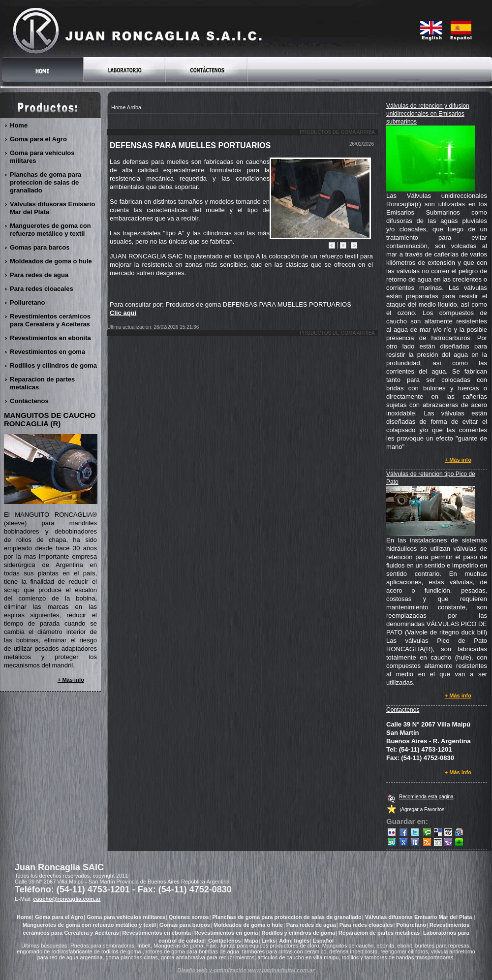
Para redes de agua (39, 275)
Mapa (251, 941)
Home (118, 107)
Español (323, 941)
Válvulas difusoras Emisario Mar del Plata (52, 208)
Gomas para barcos (40, 247)
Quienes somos (189, 917)
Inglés (302, 941)
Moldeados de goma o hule (51, 261)
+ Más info (458, 460)
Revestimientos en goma (48, 352)
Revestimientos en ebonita (51, 338)
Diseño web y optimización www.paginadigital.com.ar (246, 970)
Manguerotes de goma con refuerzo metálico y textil (50, 230)
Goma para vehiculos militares (42, 157)
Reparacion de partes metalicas (42, 383)
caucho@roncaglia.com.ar (67, 899)
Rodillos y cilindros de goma (54, 365)
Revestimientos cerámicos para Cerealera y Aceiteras (50, 320)
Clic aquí (123, 313)
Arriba (134, 107)
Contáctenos (30, 401)
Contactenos (403, 710)
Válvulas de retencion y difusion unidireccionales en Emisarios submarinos (428, 114)
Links (269, 941)
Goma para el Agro (39, 139)
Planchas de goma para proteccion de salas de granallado (46, 182)
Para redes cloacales (42, 289)
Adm (285, 941)
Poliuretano (28, 302)
